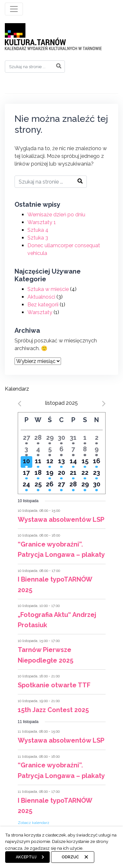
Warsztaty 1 (42, 222)
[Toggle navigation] (14, 9)
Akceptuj (26, 857)
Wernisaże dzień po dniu (56, 215)
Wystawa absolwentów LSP (61, 520)
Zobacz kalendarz (34, 823)
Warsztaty (40, 312)
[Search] (35, 67)
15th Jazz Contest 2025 (53, 710)
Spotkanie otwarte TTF (54, 685)
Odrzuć (70, 857)
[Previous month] (20, 404)
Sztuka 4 (38, 230)
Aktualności (41, 297)
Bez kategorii (43, 305)
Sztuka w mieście (48, 289)
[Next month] (104, 404)
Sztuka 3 (38, 238)
